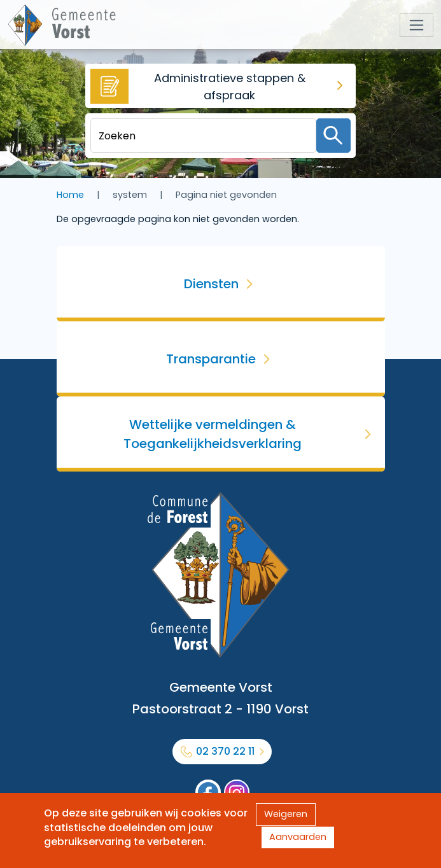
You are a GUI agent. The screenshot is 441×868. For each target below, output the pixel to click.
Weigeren (286, 814)
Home (70, 195)
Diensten (211, 284)
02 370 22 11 (225, 751)
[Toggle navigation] (416, 25)
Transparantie (211, 359)
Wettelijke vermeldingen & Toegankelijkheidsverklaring (213, 434)
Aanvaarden (298, 837)
